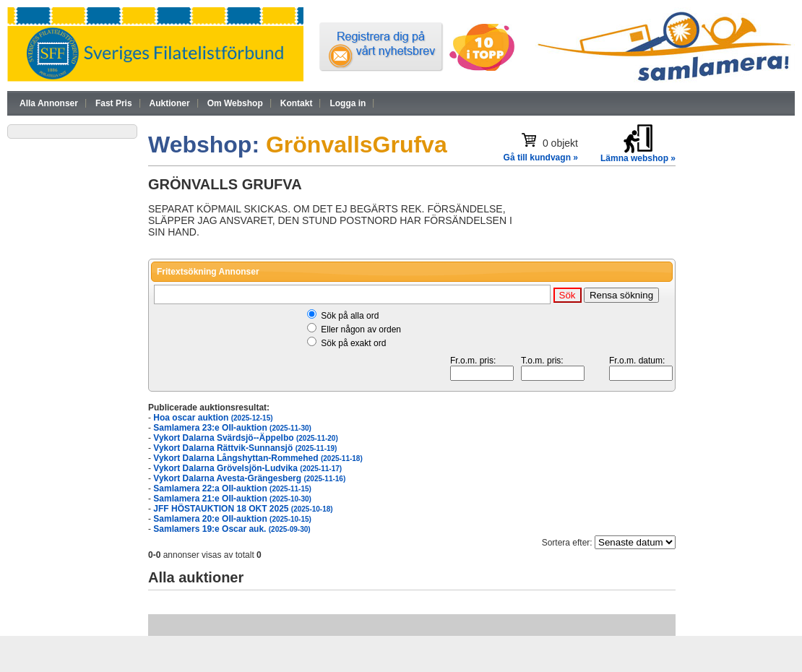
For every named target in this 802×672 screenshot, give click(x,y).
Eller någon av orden (361, 329)
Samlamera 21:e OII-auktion (232, 499)
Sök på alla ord (350, 316)
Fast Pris (114, 103)
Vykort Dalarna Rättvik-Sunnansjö (245, 448)
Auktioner (170, 103)
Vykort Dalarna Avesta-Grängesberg (249, 478)
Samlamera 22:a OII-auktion (232, 488)
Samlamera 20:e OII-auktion (232, 519)
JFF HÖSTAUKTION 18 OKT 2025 (243, 509)
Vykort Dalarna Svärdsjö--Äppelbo (245, 438)
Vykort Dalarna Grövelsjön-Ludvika (247, 468)
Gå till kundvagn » (541, 158)
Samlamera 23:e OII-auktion (232, 428)
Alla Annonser (49, 103)
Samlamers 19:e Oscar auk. (232, 529)
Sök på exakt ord (353, 343)
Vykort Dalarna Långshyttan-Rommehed (258, 458)
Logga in (348, 103)
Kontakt (297, 103)
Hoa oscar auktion (213, 418)
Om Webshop (235, 103)
